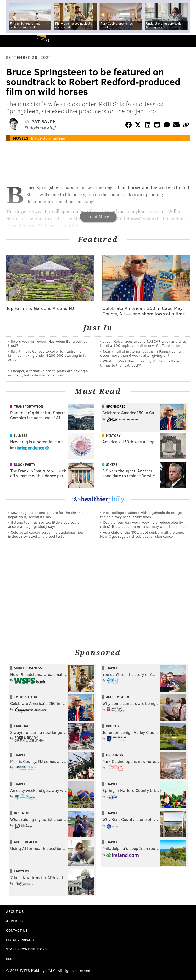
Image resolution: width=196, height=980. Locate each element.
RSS (9, 958)
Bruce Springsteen (48, 138)
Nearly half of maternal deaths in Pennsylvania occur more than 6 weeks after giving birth (141, 353)
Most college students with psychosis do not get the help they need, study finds (142, 515)
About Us (15, 911)
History (113, 435)
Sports (112, 726)
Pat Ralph (44, 121)
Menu (188, 41)
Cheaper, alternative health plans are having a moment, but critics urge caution (48, 373)
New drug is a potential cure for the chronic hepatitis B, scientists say (46, 515)
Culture (43, 39)
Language (23, 726)
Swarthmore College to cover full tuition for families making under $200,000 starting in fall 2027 (48, 355)
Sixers (112, 464)
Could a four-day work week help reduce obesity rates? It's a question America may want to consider (144, 524)
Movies (21, 138)
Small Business (28, 668)
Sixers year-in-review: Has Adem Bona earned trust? (48, 343)
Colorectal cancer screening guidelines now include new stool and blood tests (46, 534)
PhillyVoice (13, 41)
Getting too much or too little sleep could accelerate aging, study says (44, 524)
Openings (114, 755)
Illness (21, 435)
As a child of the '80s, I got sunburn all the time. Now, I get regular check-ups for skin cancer (142, 534)
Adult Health (118, 697)
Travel (112, 668)
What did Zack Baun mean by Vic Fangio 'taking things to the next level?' (141, 363)
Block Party (25, 464)
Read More (98, 217)
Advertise (15, 921)
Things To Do (26, 697)
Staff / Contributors (26, 949)
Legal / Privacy (20, 940)
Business (22, 813)
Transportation (29, 406)
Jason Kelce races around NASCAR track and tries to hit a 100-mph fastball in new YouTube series (143, 343)
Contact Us (17, 930)
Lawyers (21, 871)
